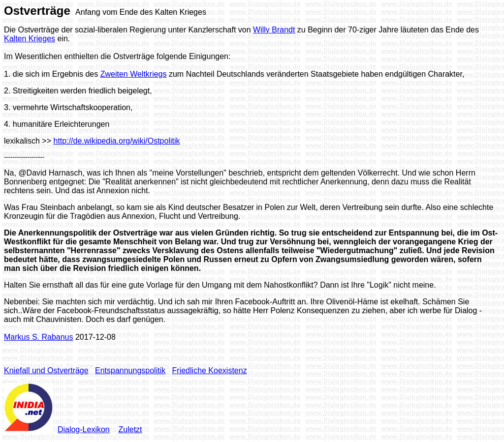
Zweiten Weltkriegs (134, 74)
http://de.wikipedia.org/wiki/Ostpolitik (117, 141)
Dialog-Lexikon (84, 429)
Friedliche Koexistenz (210, 370)
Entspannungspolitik (130, 370)
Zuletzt (130, 429)
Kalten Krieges (30, 39)
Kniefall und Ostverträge (46, 370)
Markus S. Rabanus (39, 337)
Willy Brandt (274, 30)
